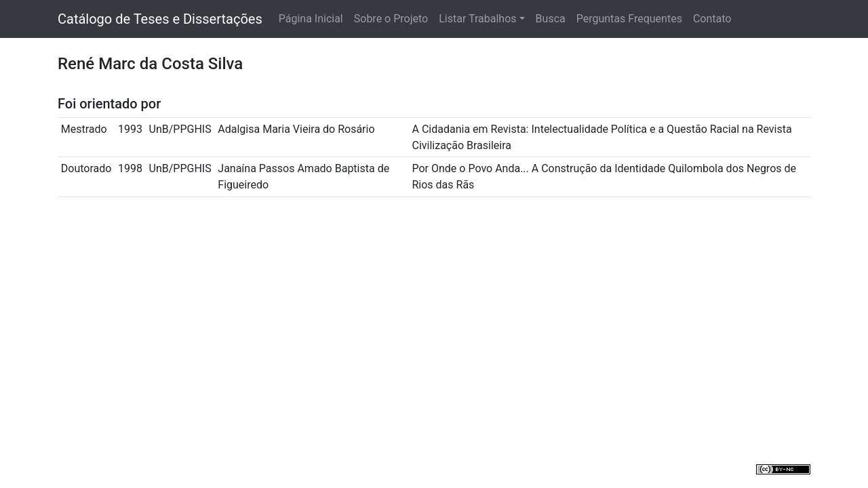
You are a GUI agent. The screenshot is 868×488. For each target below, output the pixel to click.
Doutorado (86, 168)
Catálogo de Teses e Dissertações (160, 19)
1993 (130, 129)
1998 (130, 168)
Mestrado (84, 129)
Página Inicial (311, 19)
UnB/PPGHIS (180, 129)
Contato (712, 19)
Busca (551, 19)
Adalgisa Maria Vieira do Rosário (296, 129)
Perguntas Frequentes (629, 19)
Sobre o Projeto (391, 19)
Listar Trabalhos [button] (477, 19)
